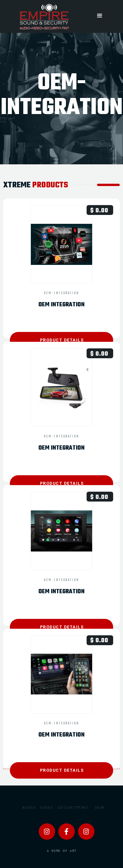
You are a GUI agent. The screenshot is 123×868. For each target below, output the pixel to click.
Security (61, 808)
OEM (98, 808)
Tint (81, 808)
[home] (44, 16)
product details (62, 340)
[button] (100, 16)
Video (43, 808)
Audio (26, 808)
